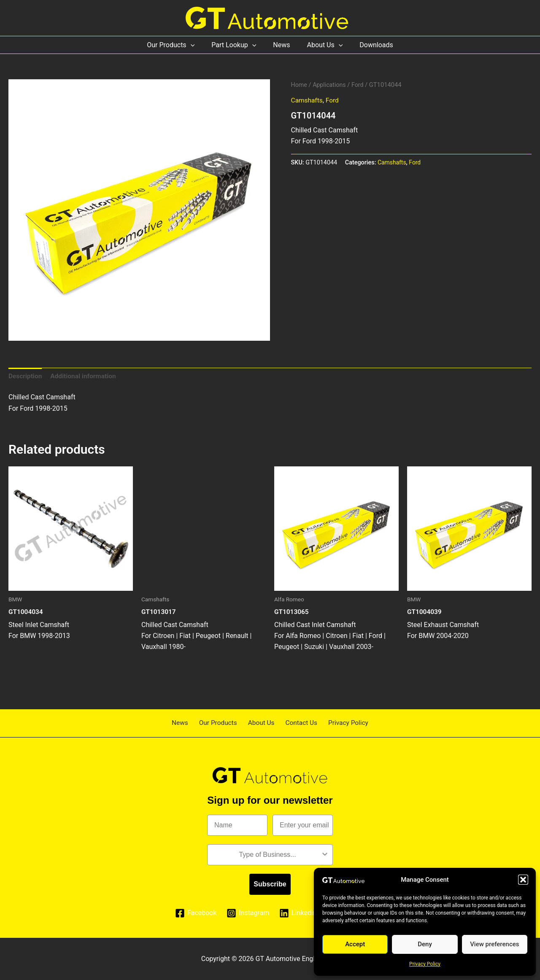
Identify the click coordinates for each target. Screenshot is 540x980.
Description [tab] (26, 376)
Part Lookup (237, 45)
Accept (355, 944)
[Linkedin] (298, 913)
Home (300, 85)
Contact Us (298, 723)
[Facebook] (195, 913)
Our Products (177, 45)
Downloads (369, 45)
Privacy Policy (425, 964)
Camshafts (308, 100)
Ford (359, 85)
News (281, 45)
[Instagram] (248, 913)
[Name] (237, 825)
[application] (197, 45)
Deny (425, 944)
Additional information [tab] (85, 376)
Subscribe (270, 884)
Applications (331, 85)
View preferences (494, 944)
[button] (523, 880)
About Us (322, 45)
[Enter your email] (303, 825)
